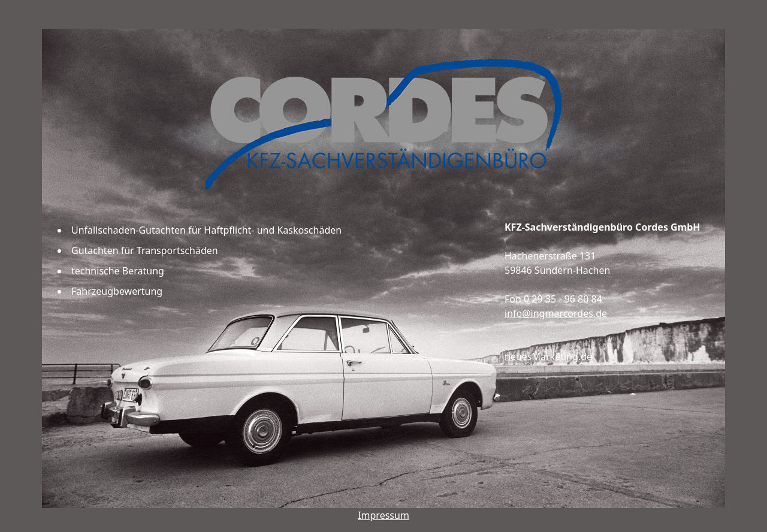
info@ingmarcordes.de (556, 313)
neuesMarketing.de (548, 356)
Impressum (383, 515)
